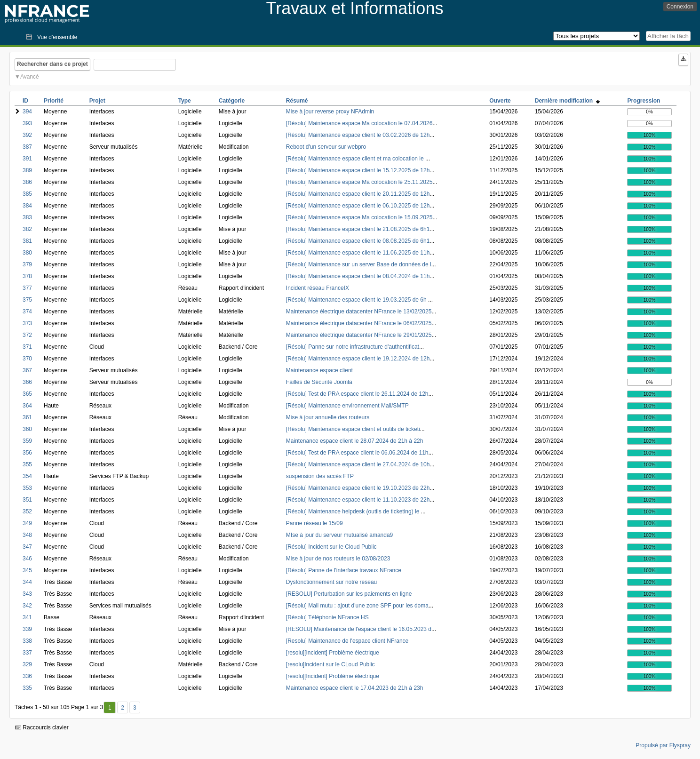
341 (27, 617)
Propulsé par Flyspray (663, 745)
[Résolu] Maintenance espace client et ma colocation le (356, 159)
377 (27, 288)
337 (27, 653)
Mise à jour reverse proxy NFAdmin (330, 112)
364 (27, 406)
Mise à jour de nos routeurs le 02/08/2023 (338, 559)
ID (25, 101)
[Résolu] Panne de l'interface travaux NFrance (344, 570)
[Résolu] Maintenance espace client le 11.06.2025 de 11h (358, 253)
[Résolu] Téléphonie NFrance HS (327, 617)
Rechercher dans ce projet (52, 64)
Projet (97, 101)
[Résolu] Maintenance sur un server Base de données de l (359, 264)
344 (27, 582)
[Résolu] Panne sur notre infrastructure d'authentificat (353, 347)
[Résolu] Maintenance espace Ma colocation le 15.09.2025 (359, 217)
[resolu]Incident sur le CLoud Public (330, 664)
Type (185, 101)
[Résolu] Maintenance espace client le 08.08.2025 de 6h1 (358, 241)
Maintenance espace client (319, 370)
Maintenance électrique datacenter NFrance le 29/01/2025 (359, 335)
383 (27, 217)
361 (27, 417)
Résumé (297, 101)
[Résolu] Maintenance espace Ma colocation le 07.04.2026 (359, 123)
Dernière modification (567, 101)
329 (27, 664)
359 (27, 441)
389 (27, 170)
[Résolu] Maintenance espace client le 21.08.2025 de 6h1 (358, 229)
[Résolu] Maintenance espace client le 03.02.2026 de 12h (358, 135)
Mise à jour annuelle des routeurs (328, 417)
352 (27, 511)
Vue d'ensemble (57, 37)
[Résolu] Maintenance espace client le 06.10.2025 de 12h (358, 206)
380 (27, 253)
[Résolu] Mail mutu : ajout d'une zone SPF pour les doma (357, 606)
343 (27, 594)
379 (27, 264)
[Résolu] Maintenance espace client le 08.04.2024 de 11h (358, 276)
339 (27, 629)
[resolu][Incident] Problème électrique (333, 653)
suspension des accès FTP (320, 476)
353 (27, 488)
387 (27, 147)
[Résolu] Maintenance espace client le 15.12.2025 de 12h (358, 170)
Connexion (680, 7)
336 (27, 676)
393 (27, 123)
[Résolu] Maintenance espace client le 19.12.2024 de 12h (358, 359)
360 (27, 429)
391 (27, 159)
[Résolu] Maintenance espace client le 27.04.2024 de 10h (358, 464)
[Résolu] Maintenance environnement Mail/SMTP (347, 406)
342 (27, 606)
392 (27, 135)
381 (27, 241)
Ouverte (500, 101)
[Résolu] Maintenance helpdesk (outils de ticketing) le (354, 511)
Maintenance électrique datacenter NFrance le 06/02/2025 (359, 323)
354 (27, 476)
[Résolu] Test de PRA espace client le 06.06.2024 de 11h (357, 453)
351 (27, 500)
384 (27, 206)
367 (27, 370)
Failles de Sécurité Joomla (319, 382)
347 (27, 547)
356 (27, 453)
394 (27, 112)
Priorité (54, 101)
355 (27, 464)
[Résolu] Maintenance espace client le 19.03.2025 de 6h (357, 300)
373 (27, 323)
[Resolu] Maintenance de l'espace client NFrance (347, 641)
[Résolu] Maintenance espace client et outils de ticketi (353, 429)
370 (27, 359)
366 (27, 382)
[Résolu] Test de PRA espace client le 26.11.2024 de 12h (357, 394)
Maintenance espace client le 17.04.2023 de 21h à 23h (355, 688)
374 (27, 312)
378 (27, 276)
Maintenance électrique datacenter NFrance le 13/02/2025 (359, 312)
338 (27, 641)
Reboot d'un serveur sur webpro (326, 147)
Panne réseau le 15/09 (314, 523)
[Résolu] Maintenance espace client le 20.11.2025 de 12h (358, 194)
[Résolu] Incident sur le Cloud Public (331, 547)
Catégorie (232, 101)
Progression (644, 101)
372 (27, 335)
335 (27, 688)
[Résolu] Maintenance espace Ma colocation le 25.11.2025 (359, 182)
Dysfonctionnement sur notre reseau (331, 582)
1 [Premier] (110, 708)
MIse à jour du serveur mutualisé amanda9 (339, 535)
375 (27, 300)
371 (27, 347)
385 (27, 194)
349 (27, 523)
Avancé (30, 77)
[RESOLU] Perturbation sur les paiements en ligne (349, 594)
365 (27, 394)
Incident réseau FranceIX (318, 288)
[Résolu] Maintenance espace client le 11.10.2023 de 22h (358, 500)
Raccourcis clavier (42, 727)
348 (27, 535)
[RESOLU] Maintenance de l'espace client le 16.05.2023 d (359, 629)
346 (27, 559)
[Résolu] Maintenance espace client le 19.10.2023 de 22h (358, 488)
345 (27, 570)
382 (27, 229)
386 (27, 182)
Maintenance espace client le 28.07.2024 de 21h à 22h (355, 441)
